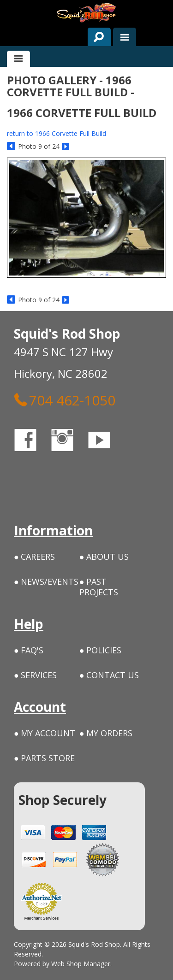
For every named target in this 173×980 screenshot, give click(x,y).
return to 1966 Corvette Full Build (57, 133)
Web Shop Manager (81, 964)
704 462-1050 (65, 400)
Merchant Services (42, 918)
